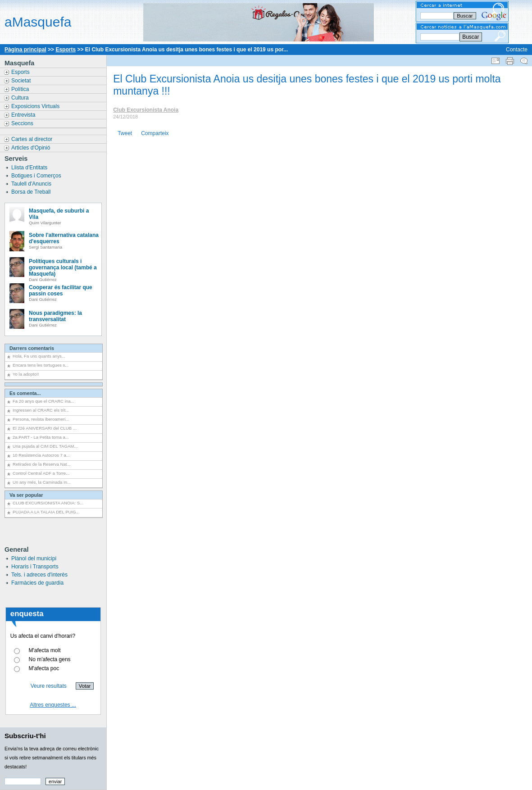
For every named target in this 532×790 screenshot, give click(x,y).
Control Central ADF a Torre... (41, 473)
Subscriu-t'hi (25, 736)
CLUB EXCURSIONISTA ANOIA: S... (48, 503)
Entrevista (24, 115)
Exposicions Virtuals (36, 106)
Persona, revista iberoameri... (41, 419)
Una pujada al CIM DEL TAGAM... (45, 446)
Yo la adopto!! (26, 374)
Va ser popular (26, 495)
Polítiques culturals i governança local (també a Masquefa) (63, 268)
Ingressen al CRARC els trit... (41, 410)
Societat (22, 81)
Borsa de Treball (32, 192)
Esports (66, 50)
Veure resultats (49, 686)
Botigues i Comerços (37, 176)
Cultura (21, 98)
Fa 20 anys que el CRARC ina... (43, 401)
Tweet (125, 133)
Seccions (23, 123)
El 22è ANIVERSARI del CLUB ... (45, 428)
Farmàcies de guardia (37, 583)
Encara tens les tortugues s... (41, 365)
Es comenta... (25, 393)
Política (21, 89)
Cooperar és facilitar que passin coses (61, 291)
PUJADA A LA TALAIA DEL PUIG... (46, 512)
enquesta (27, 614)
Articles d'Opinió (32, 148)
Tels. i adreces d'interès (39, 575)
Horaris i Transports (35, 567)
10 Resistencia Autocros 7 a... (41, 455)
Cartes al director (33, 139)
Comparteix (155, 133)
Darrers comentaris (32, 348)
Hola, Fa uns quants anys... (39, 356)
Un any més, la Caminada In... (42, 482)
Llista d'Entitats (30, 168)
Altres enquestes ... (53, 705)
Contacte (517, 50)
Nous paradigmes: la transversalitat (55, 316)
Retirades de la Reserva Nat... (42, 464)
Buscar (471, 37)
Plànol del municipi (34, 558)
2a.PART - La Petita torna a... (41, 437)
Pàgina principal (25, 50)
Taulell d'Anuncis (32, 184)
